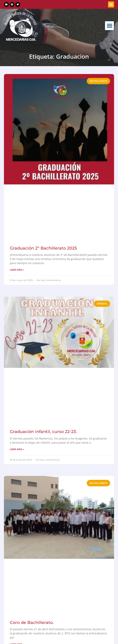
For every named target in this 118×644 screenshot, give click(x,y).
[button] (111, 5)
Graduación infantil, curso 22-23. (43, 432)
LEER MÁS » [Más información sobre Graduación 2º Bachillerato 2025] (17, 270)
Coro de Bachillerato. (32, 622)
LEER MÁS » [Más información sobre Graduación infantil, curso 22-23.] (17, 449)
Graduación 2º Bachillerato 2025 (43, 248)
